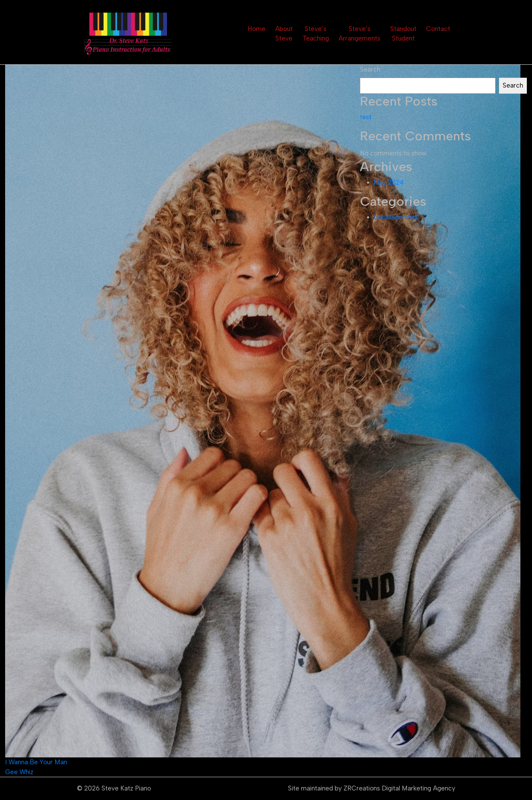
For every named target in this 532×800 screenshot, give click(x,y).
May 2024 (389, 182)
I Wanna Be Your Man (36, 762)
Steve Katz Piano (126, 788)
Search (370, 69)
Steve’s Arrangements (359, 34)
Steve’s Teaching (316, 34)
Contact (438, 29)
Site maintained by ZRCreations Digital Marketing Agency (372, 788)
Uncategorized (395, 217)
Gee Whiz (19, 772)
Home (256, 29)
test (366, 117)
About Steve (284, 34)
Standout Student (403, 34)
